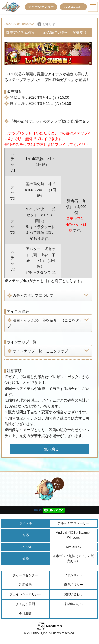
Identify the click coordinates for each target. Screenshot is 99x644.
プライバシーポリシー (25, 594)
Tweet (37, 510)
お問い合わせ (73, 594)
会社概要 (25, 614)
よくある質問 (25, 604)
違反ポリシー (73, 585)
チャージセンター (41, 7)
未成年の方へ (73, 604)
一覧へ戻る (50, 449)
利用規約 (25, 585)
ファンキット (73, 575)
